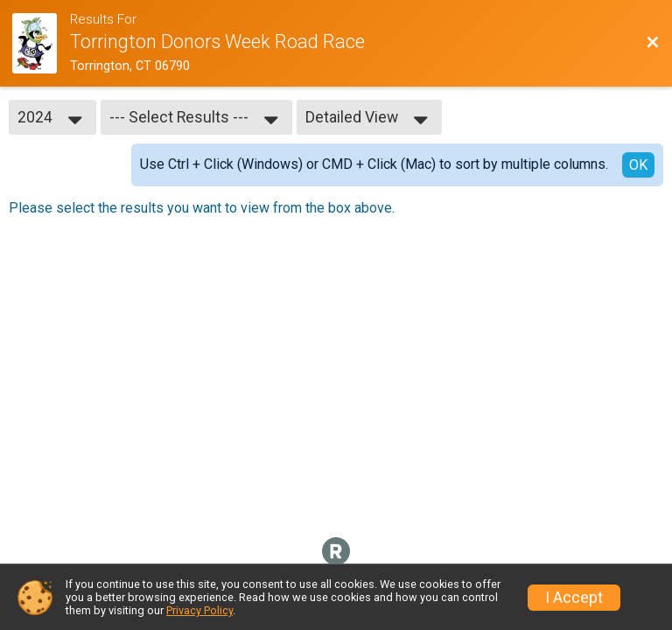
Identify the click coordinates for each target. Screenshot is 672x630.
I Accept (574, 598)
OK (638, 165)
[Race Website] (41, 43)
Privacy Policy (199, 610)
